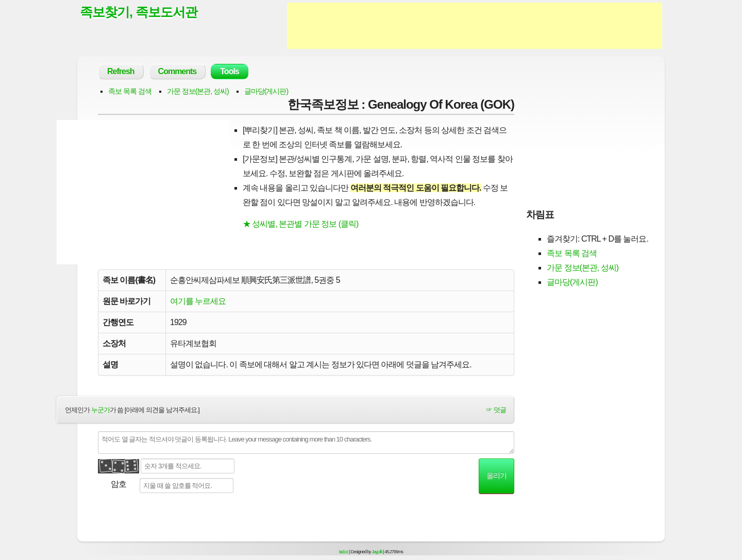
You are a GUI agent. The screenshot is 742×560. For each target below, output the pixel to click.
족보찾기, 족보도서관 (139, 12)
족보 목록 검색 (130, 91)
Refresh (121, 71)
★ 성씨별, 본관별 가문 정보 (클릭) (300, 224)
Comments (178, 71)
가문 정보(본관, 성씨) (198, 91)
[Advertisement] (475, 26)
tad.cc (344, 552)
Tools (229, 71)
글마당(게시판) (266, 91)
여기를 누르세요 (198, 301)
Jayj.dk (377, 552)
